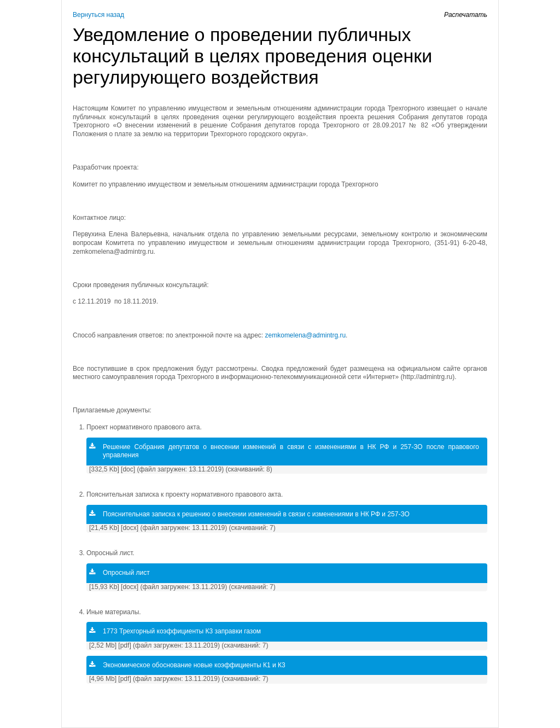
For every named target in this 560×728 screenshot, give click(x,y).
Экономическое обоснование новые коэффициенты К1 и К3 (187, 665)
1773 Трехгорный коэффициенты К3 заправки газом (175, 631)
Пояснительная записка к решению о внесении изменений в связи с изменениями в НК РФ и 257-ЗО (249, 514)
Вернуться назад (98, 15)
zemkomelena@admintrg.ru (306, 335)
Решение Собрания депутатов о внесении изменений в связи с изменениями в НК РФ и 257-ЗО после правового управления (284, 451)
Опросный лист (119, 573)
